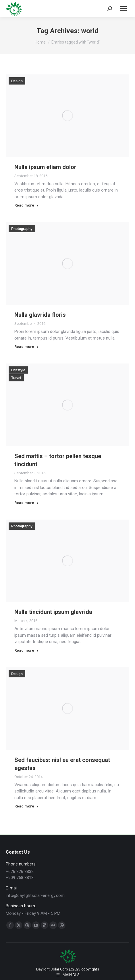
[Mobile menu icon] (124, 9)
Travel (16, 378)
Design (17, 81)
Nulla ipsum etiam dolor (45, 167)
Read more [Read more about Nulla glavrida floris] (26, 347)
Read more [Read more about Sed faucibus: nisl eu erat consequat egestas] (26, 806)
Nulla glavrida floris (40, 315)
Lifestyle (18, 370)
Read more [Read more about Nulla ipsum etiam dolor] (26, 205)
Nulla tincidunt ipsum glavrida (53, 612)
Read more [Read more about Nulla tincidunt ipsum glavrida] (26, 650)
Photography (22, 229)
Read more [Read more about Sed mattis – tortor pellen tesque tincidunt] (26, 503)
